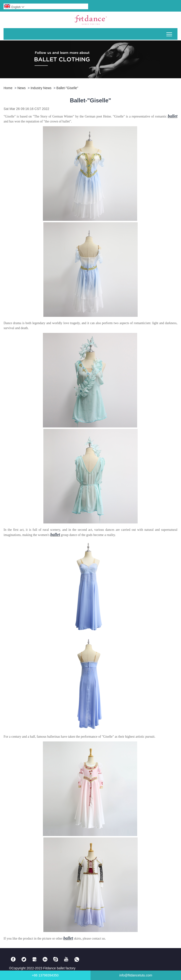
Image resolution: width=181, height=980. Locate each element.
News (22, 88)
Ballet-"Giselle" (67, 88)
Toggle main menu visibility (170, 33)
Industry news (41, 88)
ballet (173, 116)
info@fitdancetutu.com (136, 975)
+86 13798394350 (45, 975)
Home (8, 88)
